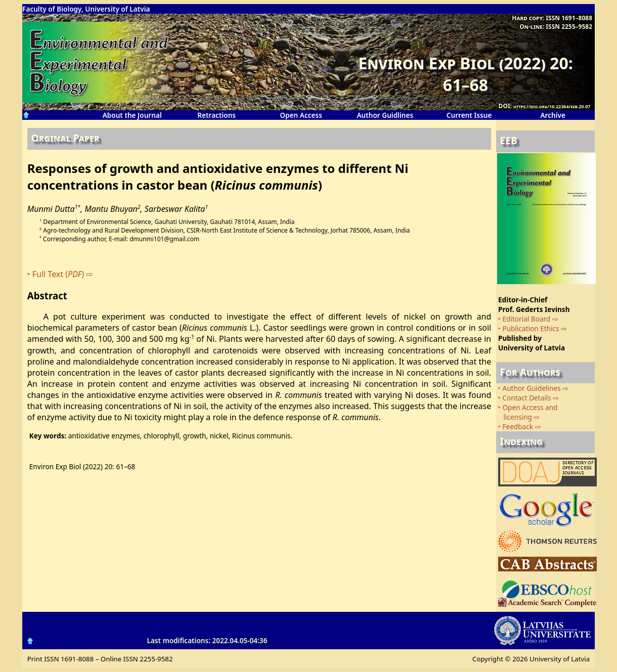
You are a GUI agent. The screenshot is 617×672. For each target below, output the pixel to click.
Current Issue (469, 115)
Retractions (216, 115)
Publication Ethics (531, 328)
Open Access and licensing (528, 412)
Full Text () (58, 274)
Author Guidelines (531, 388)
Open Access (301, 115)
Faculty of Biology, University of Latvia (86, 9)
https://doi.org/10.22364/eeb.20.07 (552, 106)
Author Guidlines (385, 115)
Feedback (518, 427)
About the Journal (132, 115)
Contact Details (526, 398)
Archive (553, 115)
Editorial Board (526, 319)
